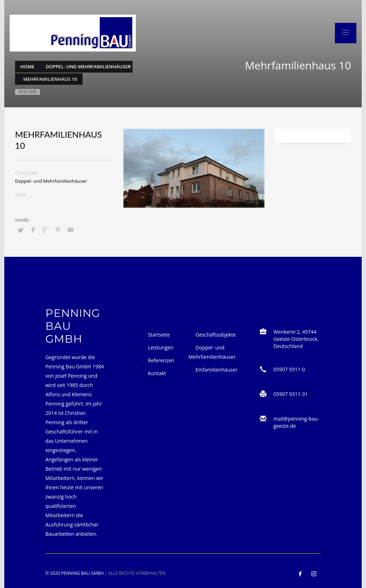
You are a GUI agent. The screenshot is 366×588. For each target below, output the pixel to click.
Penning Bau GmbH (83, 573)
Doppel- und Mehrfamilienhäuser (51, 181)
